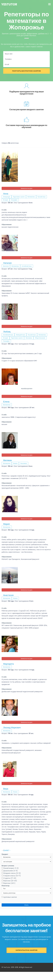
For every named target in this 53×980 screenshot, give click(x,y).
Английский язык (27, 266)
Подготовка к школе (19, 197)
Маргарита (8, 664)
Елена (6, 402)
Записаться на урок (27, 188)
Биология (6, 266)
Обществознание (40, 338)
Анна (6, 194)
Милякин (8, 460)
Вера (6, 789)
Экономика (29, 338)
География (14, 200)
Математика (31, 197)
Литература (7, 197)
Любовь (7, 332)
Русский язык (42, 197)
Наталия (7, 263)
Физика (15, 463)
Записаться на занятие (26, 950)
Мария (6, 524)
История (6, 200)
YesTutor (9, 4)
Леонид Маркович (12, 728)
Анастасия (8, 595)
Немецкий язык (20, 335)
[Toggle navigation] (49, 4)
